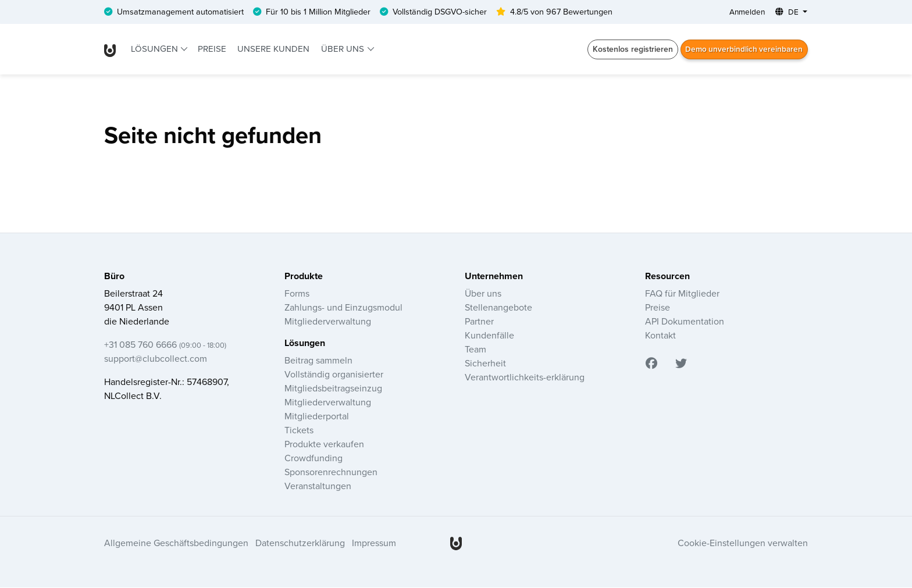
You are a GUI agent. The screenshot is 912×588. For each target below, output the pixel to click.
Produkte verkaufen (324, 444)
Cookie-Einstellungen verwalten (743, 543)
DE (788, 12)
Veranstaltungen (318, 486)
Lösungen (156, 49)
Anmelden (746, 12)
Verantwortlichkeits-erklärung (525, 377)
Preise (212, 49)
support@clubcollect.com (156, 359)
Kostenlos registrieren (630, 49)
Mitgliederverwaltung (328, 322)
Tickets (299, 430)
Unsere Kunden (273, 49)
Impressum (374, 543)
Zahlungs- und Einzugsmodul (343, 308)
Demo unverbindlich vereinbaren (743, 49)
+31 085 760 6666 (165, 345)
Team (475, 350)
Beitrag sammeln (318, 361)
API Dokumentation (685, 322)
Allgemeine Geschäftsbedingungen (176, 543)
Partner (479, 322)
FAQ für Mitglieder (682, 294)
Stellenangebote (498, 308)
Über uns (344, 49)
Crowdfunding (313, 458)
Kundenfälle (489, 336)
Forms (297, 294)
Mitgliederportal (317, 416)
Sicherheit (485, 364)
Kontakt (660, 336)
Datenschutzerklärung (300, 543)
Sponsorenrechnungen (331, 472)
